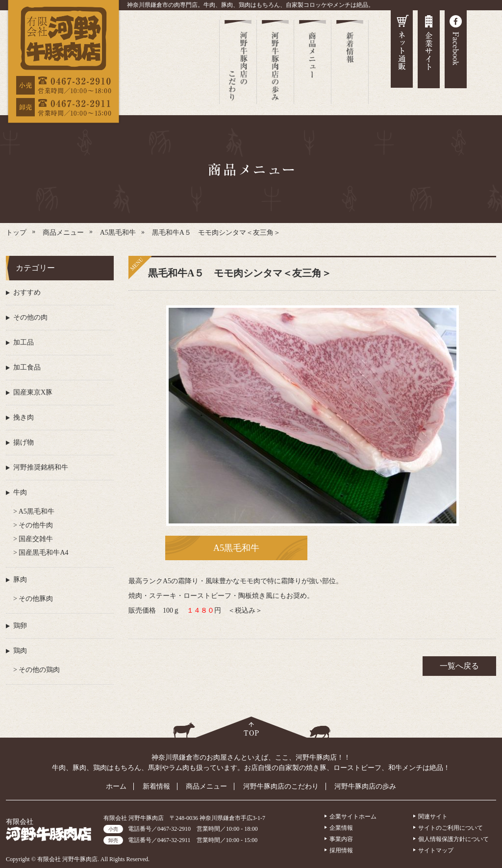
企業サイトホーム (353, 817)
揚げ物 (24, 442)
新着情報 (156, 786)
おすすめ (27, 292)
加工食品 (27, 367)
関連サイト (433, 817)
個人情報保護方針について (453, 839)
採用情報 (341, 850)
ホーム (116, 786)
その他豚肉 (35, 599)
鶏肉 (20, 651)
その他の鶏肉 (39, 670)
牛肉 (20, 492)
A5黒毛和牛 (236, 548)
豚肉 (20, 580)
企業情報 (341, 828)
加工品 (24, 342)
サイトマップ (436, 850)
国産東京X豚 (33, 392)
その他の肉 (30, 317)
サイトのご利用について (451, 828)
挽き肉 (24, 417)
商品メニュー (206, 786)
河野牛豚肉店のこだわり (281, 786)
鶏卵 (20, 626)
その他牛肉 (35, 525)
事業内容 (341, 839)
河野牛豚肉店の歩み (365, 786)
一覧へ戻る (459, 666)
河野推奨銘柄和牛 (41, 467)
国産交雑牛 (35, 539)
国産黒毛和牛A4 (43, 553)
